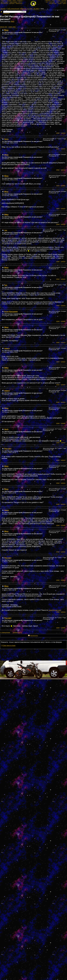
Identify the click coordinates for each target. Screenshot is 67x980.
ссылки (59, 3)
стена (53, 1)
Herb (6, 429)
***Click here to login (8, 646)
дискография (5, 2)
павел (7, 348)
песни (14, 1)
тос (6, 230)
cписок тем (3, 27)
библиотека (19, 3)
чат (47, 2)
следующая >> (17, 632)
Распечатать (34, 636)
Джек (6, 510)
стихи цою (52, 2)
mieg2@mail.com (55, 610)
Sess (6, 139)
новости (3, 1)
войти (64, 3)
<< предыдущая (5, 632)
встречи (64, 1)
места (20, 2)
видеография (13, 2)
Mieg (13, 21)
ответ (58, 133)
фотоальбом (4, 3)
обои (57, 2)
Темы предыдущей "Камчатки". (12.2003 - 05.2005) (23, 9)
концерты (20, 1)
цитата (63, 133)
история (9, 1)
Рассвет (8, 449)
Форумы (3, 9)
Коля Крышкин (11, 312)
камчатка (48, 1)
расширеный (6, 13)
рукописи (12, 3)
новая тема (12, 27)
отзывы (58, 1)
